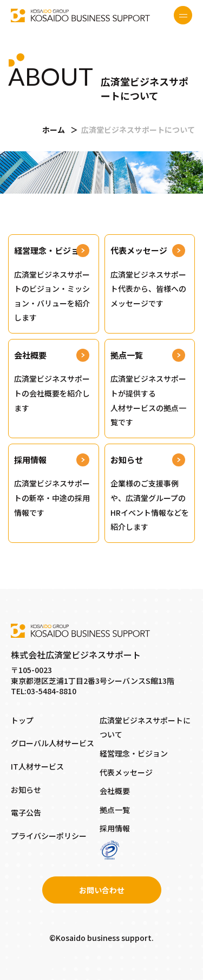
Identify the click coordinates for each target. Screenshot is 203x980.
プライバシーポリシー (49, 836)
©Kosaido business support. (101, 938)
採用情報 (115, 828)
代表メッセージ (126, 772)
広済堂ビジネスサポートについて (145, 728)
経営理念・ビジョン (134, 753)
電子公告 (26, 812)
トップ (22, 720)
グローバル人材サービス (53, 743)
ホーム (54, 130)
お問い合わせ (102, 890)
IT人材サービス (37, 766)
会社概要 (115, 791)
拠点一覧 (115, 810)
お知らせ (26, 790)
